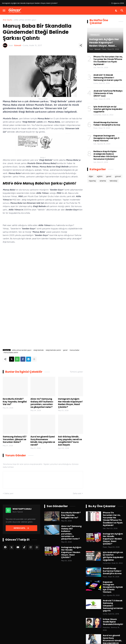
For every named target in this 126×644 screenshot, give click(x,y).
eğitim (100, 176)
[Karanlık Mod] (116, 11)
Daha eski (77, 493)
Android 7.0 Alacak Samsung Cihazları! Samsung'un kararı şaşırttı (108, 78)
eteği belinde (39, 350)
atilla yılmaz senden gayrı (25, 20)
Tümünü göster (76, 372)
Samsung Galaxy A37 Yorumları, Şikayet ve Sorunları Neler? (15, 439)
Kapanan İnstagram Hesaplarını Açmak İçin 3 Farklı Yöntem (106, 138)
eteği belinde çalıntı (53, 350)
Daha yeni (9, 493)
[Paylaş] (81, 45)
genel (65, 350)
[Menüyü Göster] (4, 11)
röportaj (92, 181)
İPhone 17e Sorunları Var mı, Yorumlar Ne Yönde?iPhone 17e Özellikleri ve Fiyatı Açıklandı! (108, 61)
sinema (103, 181)
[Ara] (122, 11)
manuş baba (74, 350)
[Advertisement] (43, 318)
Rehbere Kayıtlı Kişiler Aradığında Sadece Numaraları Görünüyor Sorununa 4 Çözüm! (106, 155)
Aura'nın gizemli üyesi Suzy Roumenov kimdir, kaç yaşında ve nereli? (43, 441)
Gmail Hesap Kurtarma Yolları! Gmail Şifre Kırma (107, 124)
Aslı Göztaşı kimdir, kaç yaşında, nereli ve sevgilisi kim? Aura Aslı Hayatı (70, 441)
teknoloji (113, 181)
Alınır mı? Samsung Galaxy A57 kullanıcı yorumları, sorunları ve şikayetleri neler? (42, 403)
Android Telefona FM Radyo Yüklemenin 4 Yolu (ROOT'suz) (108, 93)
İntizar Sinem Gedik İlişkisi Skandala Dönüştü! (113, 622)
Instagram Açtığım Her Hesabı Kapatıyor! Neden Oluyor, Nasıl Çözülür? (70, 403)
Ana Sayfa (7, 20)
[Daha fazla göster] (34, 359)
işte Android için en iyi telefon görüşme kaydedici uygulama (108, 109)
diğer (91, 176)
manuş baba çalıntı (11, 352)
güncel (118, 176)
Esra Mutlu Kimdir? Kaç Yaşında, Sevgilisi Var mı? (15, 402)
